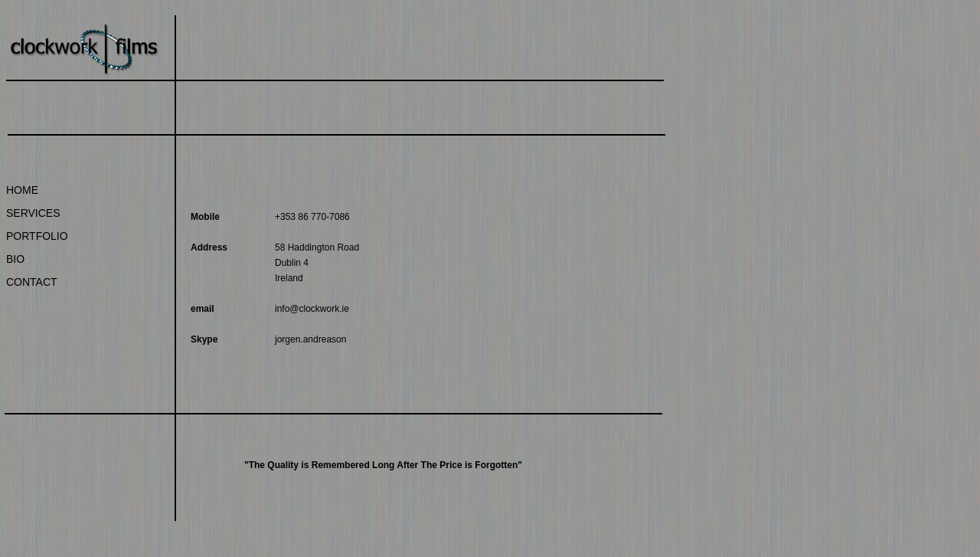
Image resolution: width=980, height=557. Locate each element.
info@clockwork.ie (312, 309)
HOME (22, 190)
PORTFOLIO (37, 236)
